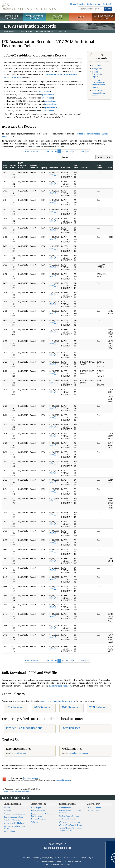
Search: (65, 157)
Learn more (92, 863)
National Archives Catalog (13, 817)
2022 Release (70, 707)
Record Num (13, 166)
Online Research (12, 804)
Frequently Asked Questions (24, 728)
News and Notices (94, 808)
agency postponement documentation (58, 701)
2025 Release (14, 707)
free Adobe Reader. (32, 778)
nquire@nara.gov (20, 753)
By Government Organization (15, 814)
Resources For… (39, 804)
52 (71, 151)
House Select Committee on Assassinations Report (98, 84)
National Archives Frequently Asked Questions (70, 812)
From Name (99, 166)
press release (44, 91)
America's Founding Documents (104, 17)
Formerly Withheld (34, 166)
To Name (84, 168)
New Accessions (93, 811)
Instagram (53, 848)
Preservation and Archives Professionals (41, 815)
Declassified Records (67, 819)
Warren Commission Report (97, 74)
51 (67, 151)
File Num (76, 166)
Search (108, 9)
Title (110, 168)
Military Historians (38, 811)
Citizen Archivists (78, 4)
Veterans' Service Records (34, 17)
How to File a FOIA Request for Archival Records (71, 829)
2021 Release (97, 707)
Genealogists (36, 808)
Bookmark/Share (94, 4)
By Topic (7, 808)
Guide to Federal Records (69, 816)
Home (6, 32)
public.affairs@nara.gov (78, 753)
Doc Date (54, 168)
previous (34, 151)
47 (52, 151)
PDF (52, 175)
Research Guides (68, 804)
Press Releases (71, 728)
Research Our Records (11, 17)
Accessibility (36, 858)
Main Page (96, 65)
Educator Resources (57, 17)
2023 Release (42, 707)
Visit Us (81, 17)
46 (48, 151)
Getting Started (65, 808)
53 (74, 151)
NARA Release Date (22, 165)
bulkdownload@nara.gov (60, 686)
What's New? (93, 804)
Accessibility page (63, 780)
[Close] (112, 844)
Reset (109, 157)
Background (97, 68)
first (27, 151)
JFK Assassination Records (40, 32)
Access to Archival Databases (15, 823)
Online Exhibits (9, 831)
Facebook (45, 848)
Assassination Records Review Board (99, 93)
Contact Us (108, 4)
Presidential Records (12, 820)
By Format (8, 811)
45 (45, 151)
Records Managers (39, 819)
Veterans (35, 822)
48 (56, 151)
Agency (44, 168)
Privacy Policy (48, 858)
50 (63, 151)
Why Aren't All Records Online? (71, 825)
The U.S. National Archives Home (29, 7)
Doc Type (66, 168)
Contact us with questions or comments (17, 792)
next (83, 151)
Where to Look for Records (70, 822)
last (88, 151)
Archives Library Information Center (14, 827)
